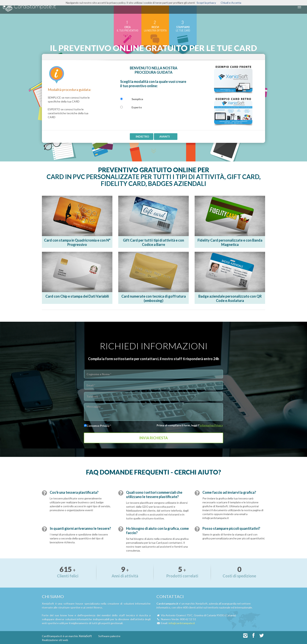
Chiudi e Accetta (231, 3)
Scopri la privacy (206, 3)
